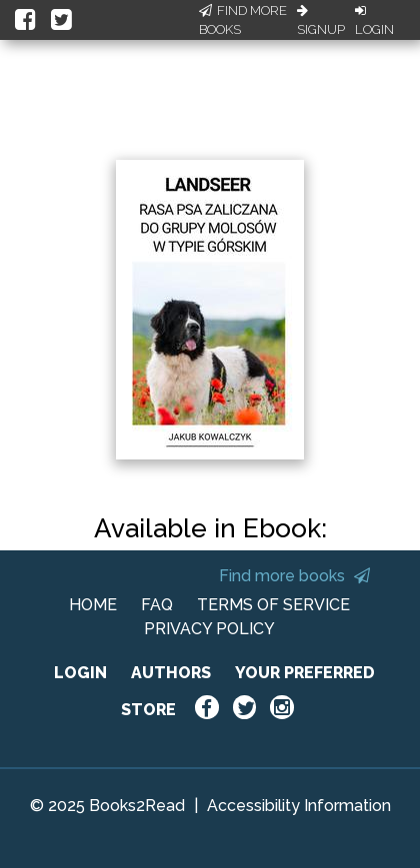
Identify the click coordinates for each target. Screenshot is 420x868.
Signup (321, 21)
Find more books (294, 576)
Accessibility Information (299, 806)
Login (374, 21)
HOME (93, 605)
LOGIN (80, 673)
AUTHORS (171, 673)
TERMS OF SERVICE (273, 605)
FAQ (157, 605)
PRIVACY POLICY (209, 629)
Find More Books (243, 20)
